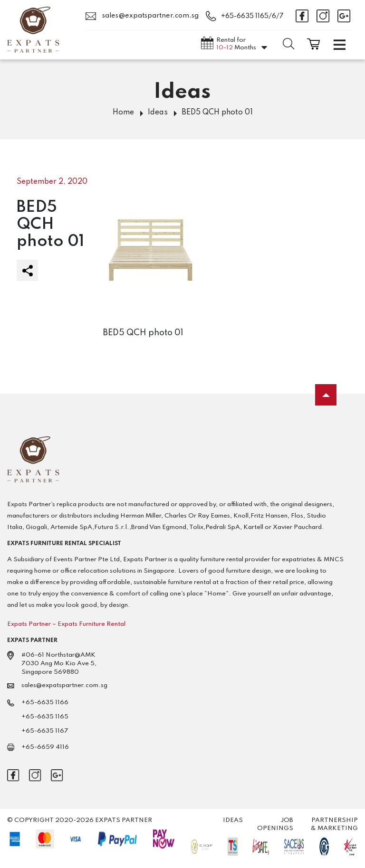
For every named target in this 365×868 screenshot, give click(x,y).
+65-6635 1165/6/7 (252, 16)
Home (123, 113)
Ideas (158, 113)
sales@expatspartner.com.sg (142, 16)
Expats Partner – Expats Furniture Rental (66, 624)
